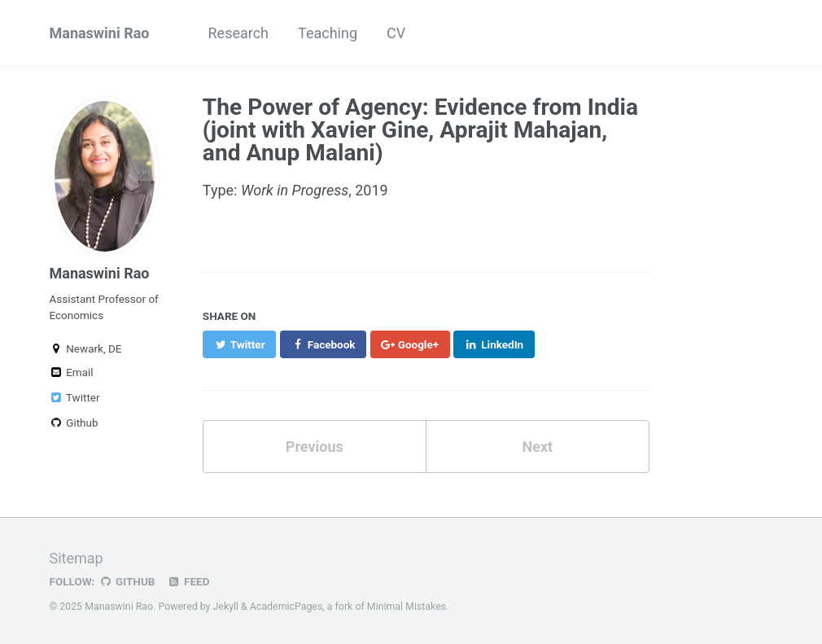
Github (74, 423)
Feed (188, 581)
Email (72, 372)
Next (537, 447)
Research (239, 33)
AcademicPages (286, 607)
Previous (315, 447)
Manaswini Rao (100, 33)
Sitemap (77, 558)
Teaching (328, 33)
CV (396, 33)
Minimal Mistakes (407, 607)
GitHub (127, 581)
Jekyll (226, 607)
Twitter (75, 397)
